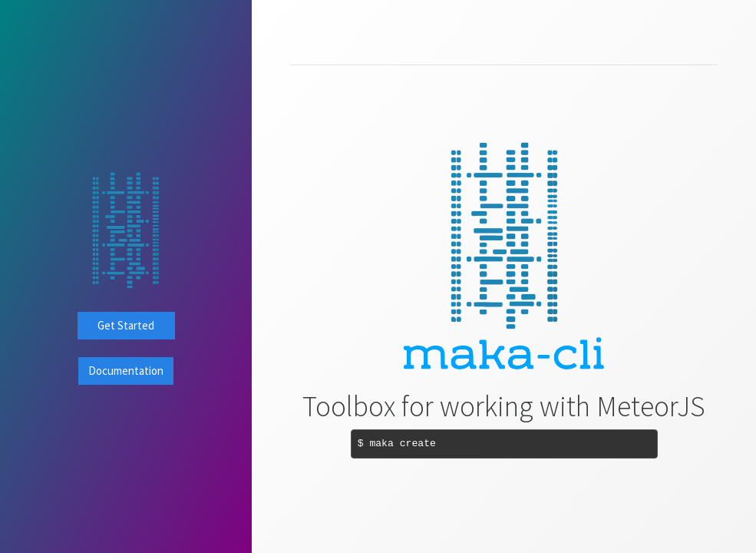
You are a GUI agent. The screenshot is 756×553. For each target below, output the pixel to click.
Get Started (126, 325)
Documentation (126, 371)
